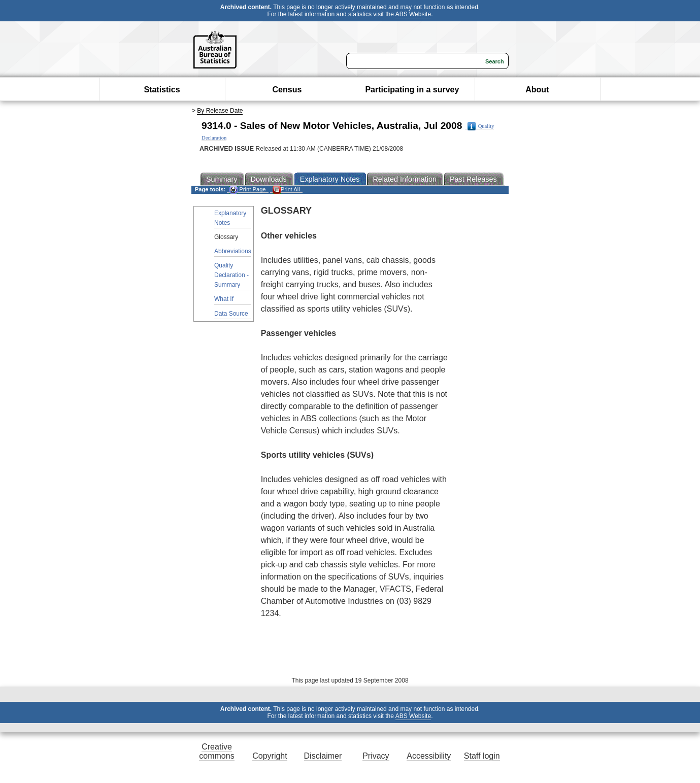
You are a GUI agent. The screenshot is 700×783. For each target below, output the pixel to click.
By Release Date (220, 111)
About (537, 90)
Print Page (247, 190)
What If (224, 299)
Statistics (162, 90)
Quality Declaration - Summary (231, 275)
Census (287, 90)
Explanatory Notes (230, 218)
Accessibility (429, 756)
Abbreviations (233, 251)
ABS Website (413, 14)
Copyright (270, 756)
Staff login (482, 756)
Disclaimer (323, 756)
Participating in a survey (412, 90)
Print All (286, 190)
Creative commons (216, 751)
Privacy (376, 756)
